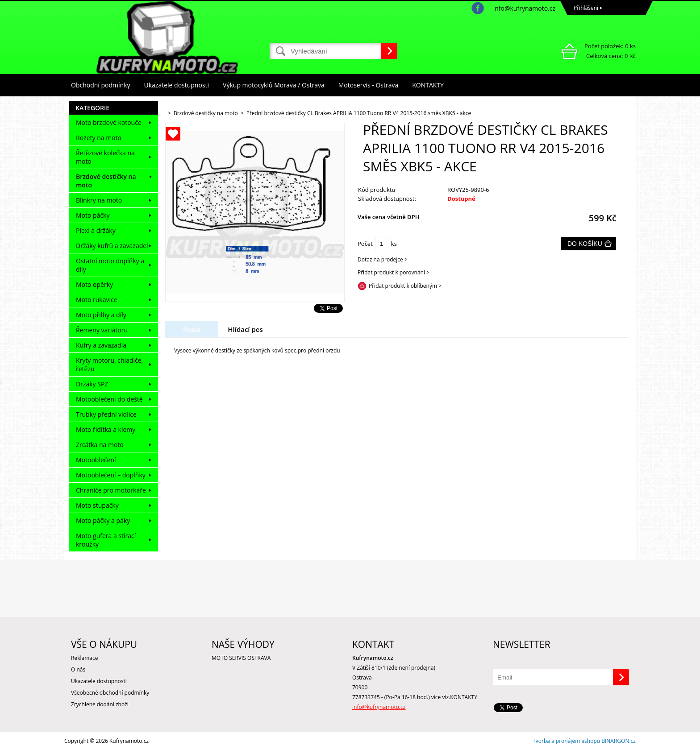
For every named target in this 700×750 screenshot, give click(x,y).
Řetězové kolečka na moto (105, 157)
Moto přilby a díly (101, 315)
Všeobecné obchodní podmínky (110, 693)
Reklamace (84, 658)
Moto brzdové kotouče (109, 122)
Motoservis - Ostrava (368, 85)
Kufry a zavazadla (101, 345)
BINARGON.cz (619, 741)
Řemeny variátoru (102, 330)
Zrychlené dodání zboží (100, 704)
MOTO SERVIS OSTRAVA (241, 658)
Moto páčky (93, 215)
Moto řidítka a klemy (106, 429)
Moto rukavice (97, 300)
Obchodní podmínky (101, 85)
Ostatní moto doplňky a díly (110, 265)
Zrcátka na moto (100, 445)
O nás (78, 669)
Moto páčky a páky (103, 520)
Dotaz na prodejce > (383, 259)
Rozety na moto (99, 138)
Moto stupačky (97, 505)
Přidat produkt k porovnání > (394, 272)
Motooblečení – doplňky (111, 475)
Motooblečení (96, 460)
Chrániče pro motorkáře (111, 490)
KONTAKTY (428, 85)
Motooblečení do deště (109, 399)
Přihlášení (586, 8)
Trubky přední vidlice (106, 414)
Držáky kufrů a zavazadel (112, 246)
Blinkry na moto (99, 200)
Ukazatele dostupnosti (177, 85)
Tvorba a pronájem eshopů (566, 741)
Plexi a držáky (96, 230)
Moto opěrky (94, 284)
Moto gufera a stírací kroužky (106, 540)
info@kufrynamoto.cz (524, 8)
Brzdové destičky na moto (106, 181)
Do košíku (585, 244)
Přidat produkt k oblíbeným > (405, 286)
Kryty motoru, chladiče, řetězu (109, 365)
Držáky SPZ (92, 384)
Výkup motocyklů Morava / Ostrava (274, 85)
